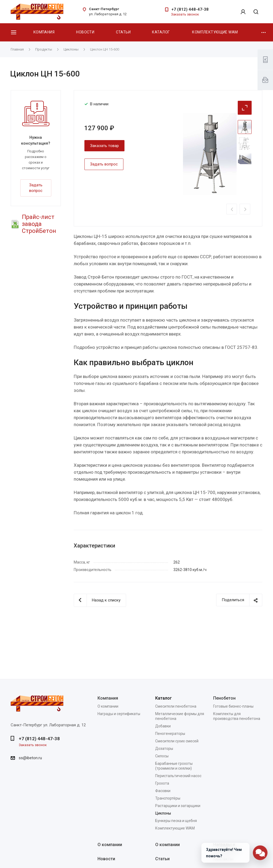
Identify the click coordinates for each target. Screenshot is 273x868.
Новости (85, 32)
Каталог (161, 32)
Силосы (162, 756)
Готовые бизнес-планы (233, 706)
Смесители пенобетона (176, 706)
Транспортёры (168, 798)
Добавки (163, 726)
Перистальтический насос (178, 776)
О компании (108, 706)
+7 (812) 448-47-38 (190, 9)
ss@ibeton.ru (30, 758)
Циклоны (163, 813)
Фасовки (163, 791)
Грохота (162, 783)
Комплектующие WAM (215, 32)
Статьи (123, 32)
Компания (44, 32)
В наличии (99, 104)
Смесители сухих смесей (177, 741)
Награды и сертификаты (119, 714)
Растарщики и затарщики (178, 806)
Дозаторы (164, 749)
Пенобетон (224, 698)
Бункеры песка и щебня (176, 821)
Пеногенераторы (170, 734)
